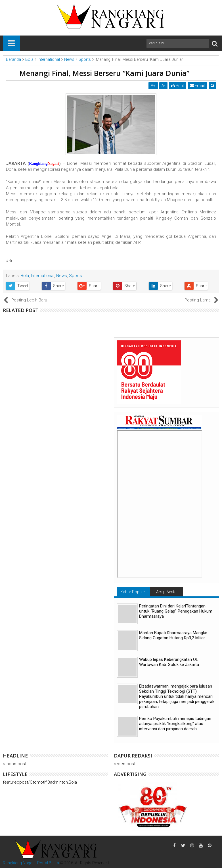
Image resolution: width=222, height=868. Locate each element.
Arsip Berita (166, 592)
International (43, 276)
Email (197, 86)
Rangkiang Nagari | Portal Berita (31, 863)
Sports (76, 276)
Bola (25, 276)
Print (178, 86)
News (62, 276)
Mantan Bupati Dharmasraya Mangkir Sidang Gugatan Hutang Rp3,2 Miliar (173, 635)
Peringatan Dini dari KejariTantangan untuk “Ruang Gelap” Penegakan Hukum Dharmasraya (176, 611)
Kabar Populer (133, 592)
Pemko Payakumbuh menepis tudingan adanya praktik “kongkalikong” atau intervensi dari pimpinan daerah (175, 724)
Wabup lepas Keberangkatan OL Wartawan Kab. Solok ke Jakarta (169, 662)
